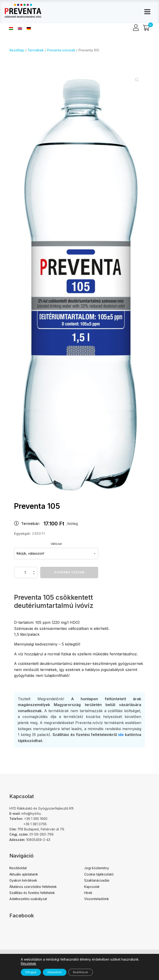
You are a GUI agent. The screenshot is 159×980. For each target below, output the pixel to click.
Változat (56, 544)
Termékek (36, 50)
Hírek (88, 893)
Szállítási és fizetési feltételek (32, 893)
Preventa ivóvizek (61, 50)
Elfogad (31, 972)
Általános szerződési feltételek (33, 887)
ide (121, 735)
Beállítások (81, 972)
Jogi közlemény (97, 868)
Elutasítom (55, 972)
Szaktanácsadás (97, 880)
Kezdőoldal (18, 868)
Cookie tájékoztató (99, 874)
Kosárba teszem (69, 572)
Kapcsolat (92, 887)
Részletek (29, 964)
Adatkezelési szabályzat (28, 899)
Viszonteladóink (97, 899)
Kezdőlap (17, 50)
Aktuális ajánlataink (24, 874)
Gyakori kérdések (23, 880)
